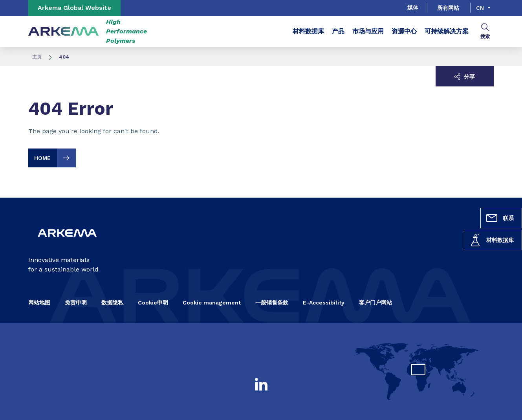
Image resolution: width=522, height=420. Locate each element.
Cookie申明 (153, 303)
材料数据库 (491, 240)
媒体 (413, 7)
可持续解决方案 (447, 31)
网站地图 (39, 303)
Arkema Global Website (74, 8)
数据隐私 (112, 303)
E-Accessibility (324, 303)
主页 (37, 57)
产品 (338, 31)
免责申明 (76, 303)
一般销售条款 (272, 303)
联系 (500, 218)
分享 (465, 77)
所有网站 (448, 8)
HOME (55, 158)
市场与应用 (368, 31)
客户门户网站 (375, 303)
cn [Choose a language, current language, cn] (480, 8)
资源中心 (404, 31)
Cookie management (212, 303)
